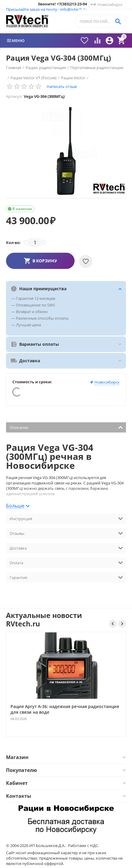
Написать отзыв (62, 86)
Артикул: (14, 96)
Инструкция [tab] (66, 518)
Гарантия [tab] (66, 577)
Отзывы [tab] (66, 533)
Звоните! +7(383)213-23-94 (62, 4)
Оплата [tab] (66, 562)
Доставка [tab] (66, 548)
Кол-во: (13, 243)
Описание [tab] (66, 427)
